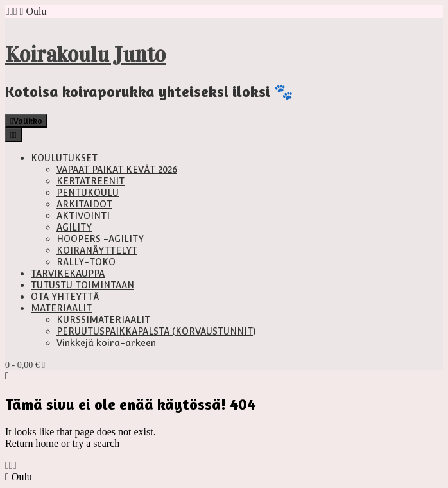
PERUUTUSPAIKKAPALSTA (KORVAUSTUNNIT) (156, 331)
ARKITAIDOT (84, 204)
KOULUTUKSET (64, 158)
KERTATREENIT (90, 181)
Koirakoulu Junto (85, 55)
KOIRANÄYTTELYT (97, 250)
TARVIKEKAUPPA (68, 274)
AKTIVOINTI (83, 216)
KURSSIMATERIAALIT (103, 320)
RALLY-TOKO (86, 262)
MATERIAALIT (61, 308)
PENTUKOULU (88, 193)
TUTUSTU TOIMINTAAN (82, 285)
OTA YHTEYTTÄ (65, 297)
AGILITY (74, 227)
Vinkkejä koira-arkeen (106, 343)
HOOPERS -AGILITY (100, 239)
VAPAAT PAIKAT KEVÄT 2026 (117, 170)
